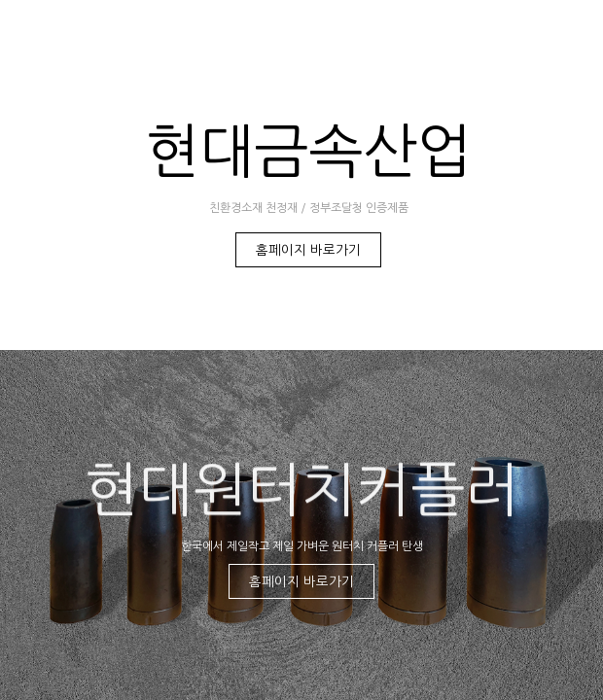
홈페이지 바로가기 (308, 250)
